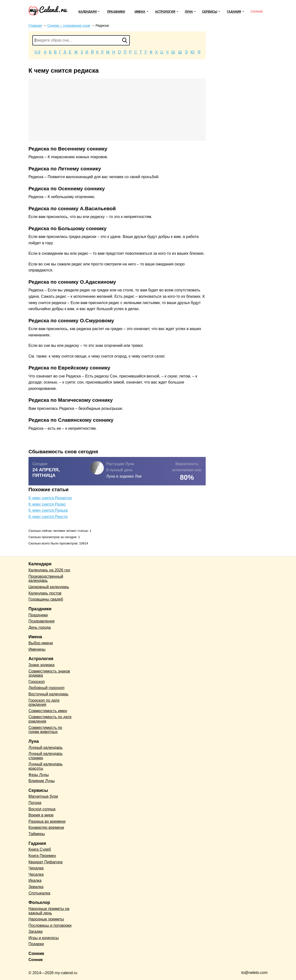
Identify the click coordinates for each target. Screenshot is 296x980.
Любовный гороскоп (46, 688)
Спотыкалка (39, 893)
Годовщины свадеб (46, 599)
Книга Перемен (42, 856)
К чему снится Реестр (48, 517)
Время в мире (41, 815)
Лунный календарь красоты (46, 766)
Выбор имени (41, 643)
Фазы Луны (39, 775)
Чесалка (36, 874)
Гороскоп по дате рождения (44, 703)
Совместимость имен (48, 711)
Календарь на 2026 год (49, 570)
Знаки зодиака (42, 665)
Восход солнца (42, 809)
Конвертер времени (46, 827)
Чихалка (36, 868)
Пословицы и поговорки (50, 925)
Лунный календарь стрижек (46, 756)
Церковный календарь (49, 587)
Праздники (116, 12)
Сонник (257, 12)
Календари (88, 12)
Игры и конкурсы (44, 938)
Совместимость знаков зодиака (49, 673)
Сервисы (210, 12)
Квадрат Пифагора (46, 862)
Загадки (36, 932)
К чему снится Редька (48, 510)
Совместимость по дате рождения (50, 719)
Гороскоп (37, 682)
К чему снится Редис (47, 504)
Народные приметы (46, 919)
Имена (140, 12)
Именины (37, 649)
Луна (189, 12)
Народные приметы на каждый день (49, 911)
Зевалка (36, 887)
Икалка (35, 880)
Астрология (165, 12)
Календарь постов (45, 593)
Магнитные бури (43, 796)
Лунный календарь (46, 748)
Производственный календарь (46, 579)
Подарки (36, 944)
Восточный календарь (48, 694)
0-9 (37, 52)
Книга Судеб (40, 849)
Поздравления (42, 621)
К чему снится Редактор (50, 498)
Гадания (234, 12)
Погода (35, 803)
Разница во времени (47, 821)
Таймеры (37, 834)
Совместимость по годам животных (45, 730)
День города (40, 627)
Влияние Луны (42, 781)
